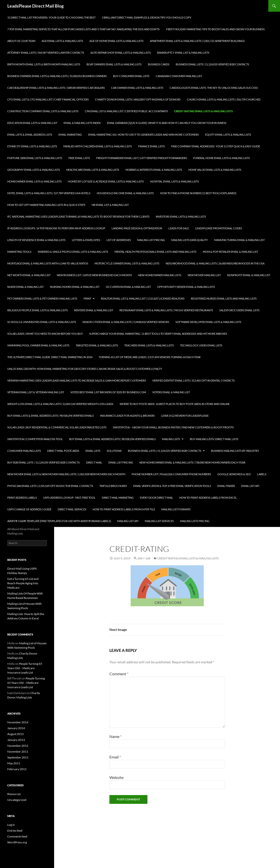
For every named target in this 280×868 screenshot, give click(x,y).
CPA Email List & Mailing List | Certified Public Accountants (126, 111)
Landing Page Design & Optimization (137, 228)
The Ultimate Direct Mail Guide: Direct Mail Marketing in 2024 (50, 357)
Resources (14, 794)
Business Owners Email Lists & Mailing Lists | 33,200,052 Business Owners (57, 76)
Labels (262, 474)
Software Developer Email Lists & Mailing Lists (208, 322)
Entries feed (15, 831)
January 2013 (16, 740)
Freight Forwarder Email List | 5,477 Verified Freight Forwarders (142, 158)
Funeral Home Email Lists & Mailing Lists (222, 158)
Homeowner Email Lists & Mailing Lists (34, 181)
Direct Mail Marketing (118, 498)
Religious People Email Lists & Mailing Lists (38, 310)
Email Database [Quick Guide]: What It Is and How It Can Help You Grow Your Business (167, 123)
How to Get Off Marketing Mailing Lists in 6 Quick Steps (46, 205)
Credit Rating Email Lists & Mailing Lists (203, 111)
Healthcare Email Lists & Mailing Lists (93, 170)
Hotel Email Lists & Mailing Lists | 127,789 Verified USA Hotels (49, 193)
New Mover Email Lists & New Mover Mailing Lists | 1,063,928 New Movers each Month (66, 474)
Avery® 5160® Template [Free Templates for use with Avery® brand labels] (59, 521)
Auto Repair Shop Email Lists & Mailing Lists (121, 53)
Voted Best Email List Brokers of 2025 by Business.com (108, 392)
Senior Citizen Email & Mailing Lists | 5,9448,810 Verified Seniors (126, 322)
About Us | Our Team (21, 41)
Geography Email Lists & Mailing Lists (34, 170)
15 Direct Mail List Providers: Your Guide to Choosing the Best (51, 17)
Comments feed (17, 836)
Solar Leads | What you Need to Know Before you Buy (45, 334)
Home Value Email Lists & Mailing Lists (215, 170)
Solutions (114, 451)
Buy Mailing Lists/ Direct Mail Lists (214, 439)
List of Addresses (119, 240)
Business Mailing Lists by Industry (235, 451)
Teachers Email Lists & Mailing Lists (149, 345)
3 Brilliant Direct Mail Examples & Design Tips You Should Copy (147, 17)
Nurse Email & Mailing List (25, 287)
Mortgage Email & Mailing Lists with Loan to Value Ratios (48, 263)
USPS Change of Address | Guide (29, 509)
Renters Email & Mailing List (94, 310)
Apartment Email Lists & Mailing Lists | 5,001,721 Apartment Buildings (197, 41)
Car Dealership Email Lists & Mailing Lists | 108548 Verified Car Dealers (56, 88)
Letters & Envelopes (86, 240)
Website (116, 777)
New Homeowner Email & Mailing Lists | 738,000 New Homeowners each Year (192, 462)
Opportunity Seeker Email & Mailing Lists (186, 287)
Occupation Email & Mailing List (128, 287)
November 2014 (18, 722)
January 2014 (16, 728)
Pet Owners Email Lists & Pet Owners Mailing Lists (42, 298)
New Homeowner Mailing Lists (160, 275)
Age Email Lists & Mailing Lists (62, 41)
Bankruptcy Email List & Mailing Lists (183, 53)
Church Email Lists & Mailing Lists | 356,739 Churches (224, 99)
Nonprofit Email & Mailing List (249, 275)
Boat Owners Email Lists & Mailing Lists (114, 64)
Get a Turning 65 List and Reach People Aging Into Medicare (23, 583)
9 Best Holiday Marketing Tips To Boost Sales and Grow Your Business (215, 29)
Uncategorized (17, 800)
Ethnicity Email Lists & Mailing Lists (32, 146)
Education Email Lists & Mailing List (32, 123)
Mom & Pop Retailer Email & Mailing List (230, 252)
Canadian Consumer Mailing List (179, 76)
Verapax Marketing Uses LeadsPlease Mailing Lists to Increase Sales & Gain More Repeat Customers (77, 380)
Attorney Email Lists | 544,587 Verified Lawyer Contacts (46, 53)
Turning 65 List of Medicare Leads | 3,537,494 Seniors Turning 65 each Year (150, 357)
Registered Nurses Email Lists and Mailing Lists (224, 298)
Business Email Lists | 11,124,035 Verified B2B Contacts (212, 64)
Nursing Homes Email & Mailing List (75, 287)
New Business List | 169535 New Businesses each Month (94, 275)
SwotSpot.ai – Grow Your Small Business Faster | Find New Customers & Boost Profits (173, 427)
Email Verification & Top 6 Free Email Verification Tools (172, 486)
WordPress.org (17, 842)
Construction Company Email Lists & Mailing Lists (43, 111)
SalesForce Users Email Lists (239, 310)
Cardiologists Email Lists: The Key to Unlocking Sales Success (214, 88)
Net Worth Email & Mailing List (29, 275)
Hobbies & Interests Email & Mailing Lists (154, 170)
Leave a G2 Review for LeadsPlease (185, 416)
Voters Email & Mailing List (171, 392)
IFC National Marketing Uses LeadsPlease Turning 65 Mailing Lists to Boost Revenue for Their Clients (78, 217)
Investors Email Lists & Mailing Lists (181, 217)
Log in (11, 825)
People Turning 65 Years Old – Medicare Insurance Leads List (25, 668)
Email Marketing (70, 135)
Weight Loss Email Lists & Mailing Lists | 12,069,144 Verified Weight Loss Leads (60, 404)
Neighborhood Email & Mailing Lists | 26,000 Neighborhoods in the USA (215, 263)
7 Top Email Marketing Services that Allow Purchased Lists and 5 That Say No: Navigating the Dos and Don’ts (83, 29)
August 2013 (15, 734)
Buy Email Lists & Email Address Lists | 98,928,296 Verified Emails (51, 416)
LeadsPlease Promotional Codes (219, 228)
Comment (119, 674)
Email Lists (93, 451)
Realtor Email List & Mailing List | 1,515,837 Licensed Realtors (143, 298)
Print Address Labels (22, 498)
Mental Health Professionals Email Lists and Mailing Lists (155, 252)
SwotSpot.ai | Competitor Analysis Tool (35, 439)
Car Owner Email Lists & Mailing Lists (137, 88)
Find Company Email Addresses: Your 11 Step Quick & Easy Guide (216, 146)
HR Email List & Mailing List (110, 205)
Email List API (250, 486)
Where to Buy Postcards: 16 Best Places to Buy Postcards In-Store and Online (175, 404)
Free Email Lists (79, 158)
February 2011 (17, 769)
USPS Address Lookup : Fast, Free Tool (69, 498)
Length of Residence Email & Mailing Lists (36, 240)
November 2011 (18, 752)
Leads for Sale (179, 228)
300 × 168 (144, 558)
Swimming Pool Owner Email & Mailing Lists (38, 345)
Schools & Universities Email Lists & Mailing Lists (42, 322)
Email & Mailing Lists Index (82, 123)
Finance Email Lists (151, 146)
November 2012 (18, 746)
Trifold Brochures (113, 486)
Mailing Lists (171, 439)
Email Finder (226, 486)
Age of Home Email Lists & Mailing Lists (116, 41)
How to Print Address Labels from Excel (208, 498)
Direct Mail (94, 462)
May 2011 (14, 763)
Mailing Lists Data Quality (190, 240)
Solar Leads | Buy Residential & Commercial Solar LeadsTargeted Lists (57, 427)
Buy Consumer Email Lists (131, 76)
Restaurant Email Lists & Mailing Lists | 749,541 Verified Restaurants (166, 310)
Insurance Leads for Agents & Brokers (127, 416)
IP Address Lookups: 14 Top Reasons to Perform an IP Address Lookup (56, 228)
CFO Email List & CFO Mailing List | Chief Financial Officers (48, 99)
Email (115, 757)
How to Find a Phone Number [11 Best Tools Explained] (198, 193)
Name (116, 736)
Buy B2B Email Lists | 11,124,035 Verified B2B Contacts (43, 462)
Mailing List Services (159, 521)
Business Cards (159, 64)
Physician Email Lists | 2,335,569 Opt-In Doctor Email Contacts (50, 486)
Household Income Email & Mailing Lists (125, 193)
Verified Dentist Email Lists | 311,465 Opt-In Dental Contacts (193, 380)
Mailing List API (128, 521)
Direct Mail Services (72, 509)
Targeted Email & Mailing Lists (97, 345)
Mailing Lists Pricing (195, 521)
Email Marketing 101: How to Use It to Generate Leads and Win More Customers (144, 135)
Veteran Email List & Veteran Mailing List (36, 392)
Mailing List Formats (176, 509)
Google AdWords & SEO (234, 474)
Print (87, 298)
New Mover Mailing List (204, 275)
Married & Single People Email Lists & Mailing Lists (73, 252)
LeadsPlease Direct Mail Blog (35, 6)
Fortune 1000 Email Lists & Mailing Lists (35, 158)
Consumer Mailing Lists (24, 451)
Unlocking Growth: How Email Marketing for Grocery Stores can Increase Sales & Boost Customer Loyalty (85, 369)
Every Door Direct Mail (156, 498)
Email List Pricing (121, 462)
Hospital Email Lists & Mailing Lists (174, 181)
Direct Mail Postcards (63, 451)
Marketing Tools (19, 252)
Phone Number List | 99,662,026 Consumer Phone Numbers (171, 474)
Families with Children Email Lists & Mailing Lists (98, 146)
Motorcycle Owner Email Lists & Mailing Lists (127, 263)
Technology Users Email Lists (201, 345)
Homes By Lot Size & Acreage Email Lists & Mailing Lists (106, 181)
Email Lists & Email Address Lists (30, 135)
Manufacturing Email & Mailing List (239, 240)
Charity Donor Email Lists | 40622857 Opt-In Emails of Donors (138, 99)
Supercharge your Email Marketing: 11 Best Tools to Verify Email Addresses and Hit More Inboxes (158, 334)
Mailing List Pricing (151, 240)
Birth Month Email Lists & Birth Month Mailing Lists (44, 64)
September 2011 (18, 757)
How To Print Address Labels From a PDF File (124, 509)
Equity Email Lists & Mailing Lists (228, 135)
